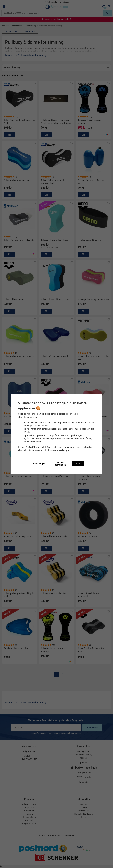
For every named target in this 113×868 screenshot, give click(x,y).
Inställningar (39, 464)
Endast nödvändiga (60, 464)
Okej (78, 464)
